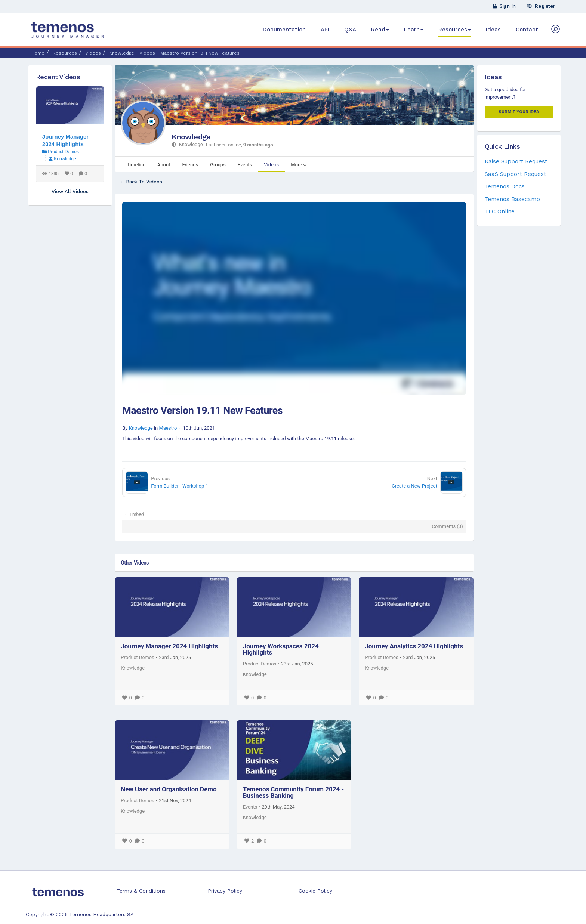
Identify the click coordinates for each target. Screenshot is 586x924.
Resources (455, 30)
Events (250, 807)
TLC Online (500, 211)
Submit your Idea (519, 112)
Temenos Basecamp (512, 199)
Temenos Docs (505, 186)
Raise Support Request (516, 161)
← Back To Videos (141, 182)
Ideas (493, 30)
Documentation (284, 30)
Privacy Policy (225, 891)
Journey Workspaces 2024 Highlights (281, 649)
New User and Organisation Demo (169, 789)
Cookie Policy (315, 891)
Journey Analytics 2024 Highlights (414, 646)
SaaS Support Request (515, 174)
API (325, 30)
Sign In (504, 6)
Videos (93, 53)
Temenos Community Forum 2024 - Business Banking (294, 792)
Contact (527, 30)
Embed (137, 514)
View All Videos (70, 191)
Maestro (168, 428)
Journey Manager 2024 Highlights (169, 646)
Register (541, 6)
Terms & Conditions (141, 891)
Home (38, 53)
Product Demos (138, 657)
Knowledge (191, 137)
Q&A (350, 30)
